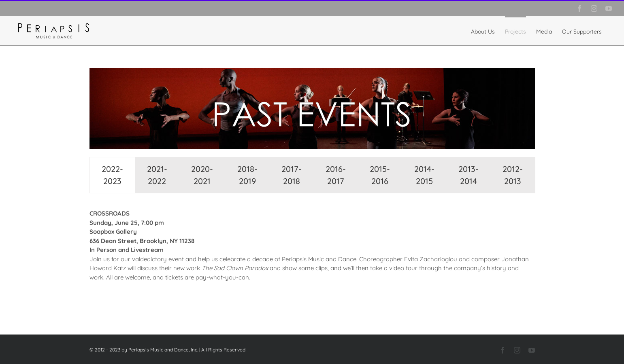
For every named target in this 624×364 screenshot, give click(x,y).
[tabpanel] (312, 250)
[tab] (112, 175)
